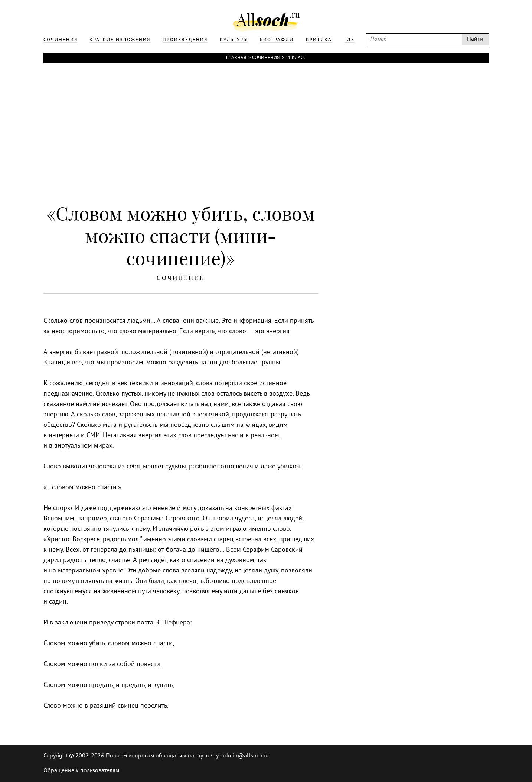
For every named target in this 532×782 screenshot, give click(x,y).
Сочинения (266, 58)
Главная (236, 58)
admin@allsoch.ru (245, 756)
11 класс (296, 58)
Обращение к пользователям (81, 771)
